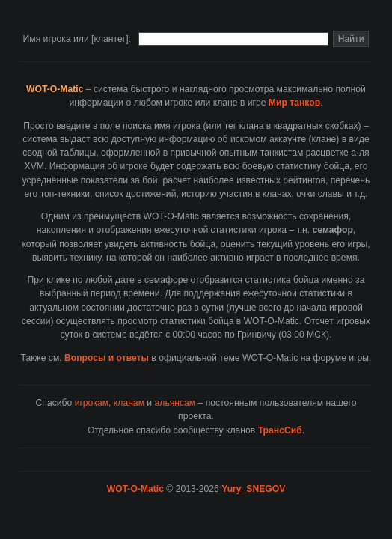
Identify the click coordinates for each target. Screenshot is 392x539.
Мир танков (294, 103)
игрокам (92, 403)
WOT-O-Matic (135, 489)
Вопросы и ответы (107, 358)
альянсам (175, 403)
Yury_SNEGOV (253, 489)
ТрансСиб (280, 430)
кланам (129, 403)
